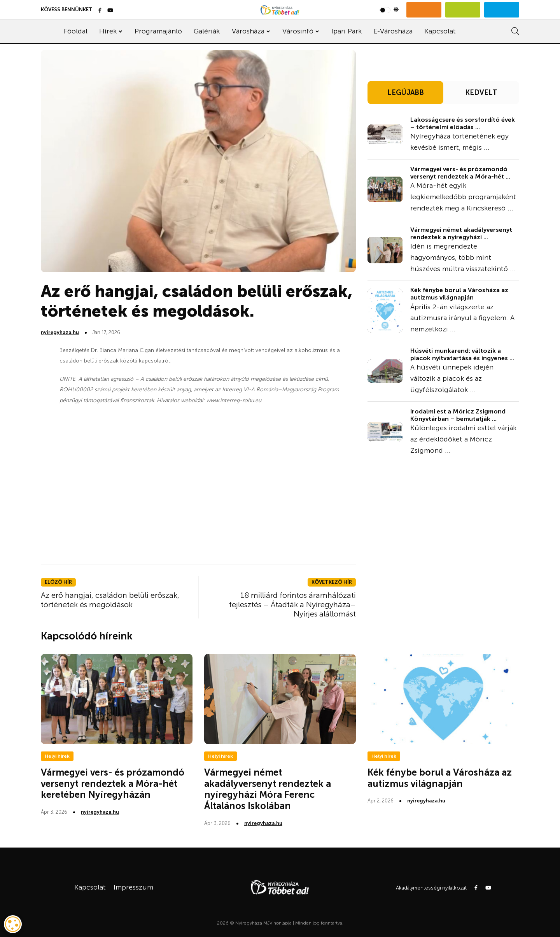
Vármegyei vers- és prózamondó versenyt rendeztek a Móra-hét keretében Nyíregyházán (113, 784)
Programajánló (158, 31)
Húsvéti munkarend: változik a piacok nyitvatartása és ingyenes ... (462, 354)
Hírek (108, 31)
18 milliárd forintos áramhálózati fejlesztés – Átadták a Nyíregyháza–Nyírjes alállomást (292, 604)
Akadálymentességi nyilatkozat (431, 888)
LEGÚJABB (406, 93)
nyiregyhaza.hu (60, 332)
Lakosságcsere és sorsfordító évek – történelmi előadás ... (463, 123)
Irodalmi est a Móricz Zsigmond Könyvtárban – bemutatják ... (458, 415)
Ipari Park (346, 31)
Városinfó (298, 31)
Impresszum (133, 887)
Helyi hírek (57, 756)
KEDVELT (481, 93)
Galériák (207, 31)
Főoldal (76, 31)
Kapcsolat (440, 31)
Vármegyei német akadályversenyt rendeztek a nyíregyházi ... (461, 233)
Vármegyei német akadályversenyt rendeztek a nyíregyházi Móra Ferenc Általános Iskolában (268, 789)
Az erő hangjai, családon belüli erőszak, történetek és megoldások (110, 600)
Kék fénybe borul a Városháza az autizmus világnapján (459, 294)
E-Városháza (393, 31)
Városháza (248, 31)
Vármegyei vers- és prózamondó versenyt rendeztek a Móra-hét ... (460, 173)
